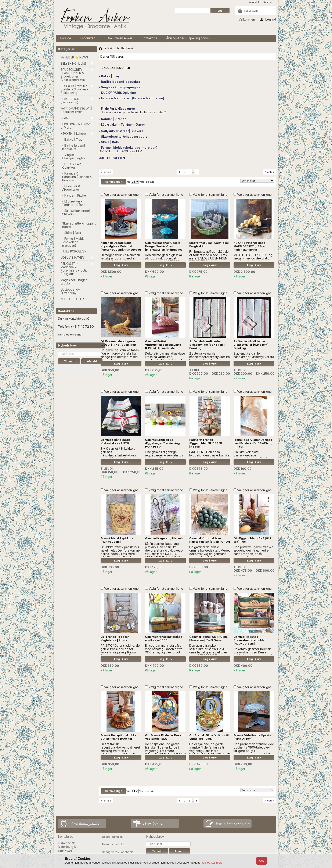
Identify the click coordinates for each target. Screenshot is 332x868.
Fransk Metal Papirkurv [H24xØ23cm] (117, 540)
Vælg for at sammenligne (121, 195)
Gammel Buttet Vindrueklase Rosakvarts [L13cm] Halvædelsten (163, 345)
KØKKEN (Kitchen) (73, 134)
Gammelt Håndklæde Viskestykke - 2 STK (116, 441)
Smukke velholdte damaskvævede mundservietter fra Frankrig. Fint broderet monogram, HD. (254, 457)
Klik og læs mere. (213, 863)
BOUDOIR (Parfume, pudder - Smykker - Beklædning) (74, 89)
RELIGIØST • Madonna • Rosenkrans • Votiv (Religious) (74, 269)
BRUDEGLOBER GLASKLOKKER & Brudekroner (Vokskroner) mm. (73, 75)
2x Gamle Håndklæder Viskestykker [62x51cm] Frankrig (251, 345)
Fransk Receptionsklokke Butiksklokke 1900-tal (118, 737)
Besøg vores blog (114, 844)
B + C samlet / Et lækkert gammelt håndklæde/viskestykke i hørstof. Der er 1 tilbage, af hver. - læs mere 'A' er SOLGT (119, 457)
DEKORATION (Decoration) (70, 101)
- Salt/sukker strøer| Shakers (76, 212)
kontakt (254, 2)
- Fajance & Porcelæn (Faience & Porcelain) (77, 177)
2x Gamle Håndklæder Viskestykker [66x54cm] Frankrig (207, 345)
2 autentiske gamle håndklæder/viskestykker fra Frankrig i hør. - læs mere (210, 357)
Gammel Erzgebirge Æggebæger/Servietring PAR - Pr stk (162, 443)
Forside (66, 38)
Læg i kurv (121, 265)
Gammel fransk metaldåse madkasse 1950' (164, 638)
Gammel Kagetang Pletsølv (164, 538)
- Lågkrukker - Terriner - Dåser (73, 203)
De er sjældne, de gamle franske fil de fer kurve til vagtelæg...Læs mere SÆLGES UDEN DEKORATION (165, 749)
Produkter (88, 39)
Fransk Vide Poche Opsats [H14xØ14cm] (252, 737)
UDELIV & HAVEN (72, 257)
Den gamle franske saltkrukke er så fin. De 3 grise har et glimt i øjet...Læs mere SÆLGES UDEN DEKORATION (208, 652)
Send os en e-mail (71, 334)
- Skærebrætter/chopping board (78, 223)
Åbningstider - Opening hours (187, 38)
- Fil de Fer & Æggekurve (71, 188)
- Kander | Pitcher (75, 195)
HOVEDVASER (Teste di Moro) (75, 126)
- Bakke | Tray (72, 139)
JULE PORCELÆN (74, 251)
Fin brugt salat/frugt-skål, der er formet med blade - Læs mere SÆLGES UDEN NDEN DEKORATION (210, 257)
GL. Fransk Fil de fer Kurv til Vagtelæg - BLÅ (165, 737)
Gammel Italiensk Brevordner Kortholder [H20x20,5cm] (250, 640)
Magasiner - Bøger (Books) (74, 282)
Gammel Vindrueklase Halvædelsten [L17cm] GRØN (210, 540)
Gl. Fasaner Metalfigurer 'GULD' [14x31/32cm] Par (118, 343)
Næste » (270, 172)
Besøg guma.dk (112, 837)
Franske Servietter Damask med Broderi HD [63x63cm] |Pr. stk (253, 443)
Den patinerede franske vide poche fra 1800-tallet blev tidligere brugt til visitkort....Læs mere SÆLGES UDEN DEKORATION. (254, 751)
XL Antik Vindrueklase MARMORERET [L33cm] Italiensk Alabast (250, 246)
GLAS (64, 118)
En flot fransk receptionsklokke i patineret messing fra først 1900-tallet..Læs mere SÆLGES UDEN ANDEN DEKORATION (120, 751)
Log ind (268, 19)
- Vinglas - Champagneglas (74, 156)
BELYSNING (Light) (73, 63)
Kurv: (251, 11)
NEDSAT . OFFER (72, 299)
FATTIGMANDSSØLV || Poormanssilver (76, 110)
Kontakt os (149, 38)
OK (262, 861)
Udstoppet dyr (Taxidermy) (71, 291)
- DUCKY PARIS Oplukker (73, 166)
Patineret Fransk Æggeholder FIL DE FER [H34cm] (206, 443)
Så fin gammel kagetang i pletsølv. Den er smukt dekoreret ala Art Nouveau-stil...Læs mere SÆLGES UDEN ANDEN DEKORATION (164, 550)
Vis (128, 182)
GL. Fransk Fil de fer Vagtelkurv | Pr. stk (115, 638)
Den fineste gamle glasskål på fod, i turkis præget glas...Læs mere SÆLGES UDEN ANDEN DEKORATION (164, 260)
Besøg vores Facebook (117, 852)
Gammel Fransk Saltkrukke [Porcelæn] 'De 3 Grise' (208, 638)
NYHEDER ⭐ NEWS (74, 57)
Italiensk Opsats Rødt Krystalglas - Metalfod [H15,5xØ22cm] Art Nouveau (121, 246)
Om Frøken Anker (119, 38)
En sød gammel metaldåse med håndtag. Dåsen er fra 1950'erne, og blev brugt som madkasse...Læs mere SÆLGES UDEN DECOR (164, 652)
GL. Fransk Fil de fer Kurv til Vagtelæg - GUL (209, 737)
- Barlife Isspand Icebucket (74, 147)
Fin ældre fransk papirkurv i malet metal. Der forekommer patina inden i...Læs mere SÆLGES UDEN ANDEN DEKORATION (121, 554)
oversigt (268, 2)
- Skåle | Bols (72, 233)
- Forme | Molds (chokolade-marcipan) (73, 242)
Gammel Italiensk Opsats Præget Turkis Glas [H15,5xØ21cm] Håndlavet (163, 246)
